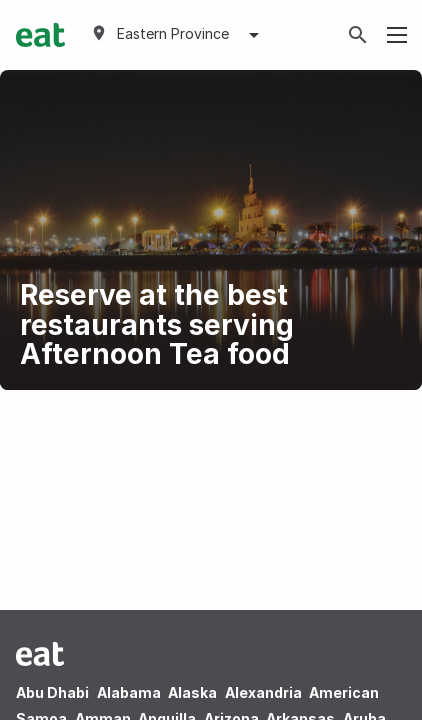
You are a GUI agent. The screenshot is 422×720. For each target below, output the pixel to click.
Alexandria (263, 692)
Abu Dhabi (52, 692)
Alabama (129, 692)
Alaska (192, 692)
